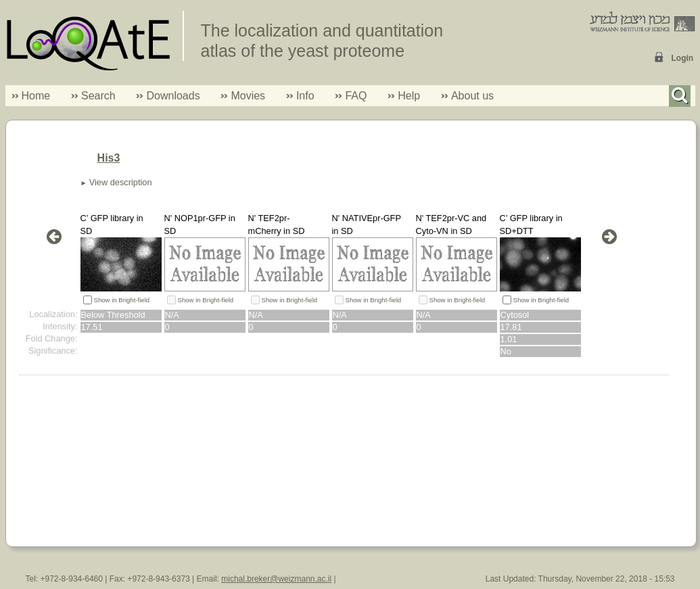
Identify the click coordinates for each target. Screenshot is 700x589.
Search (93, 96)
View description (121, 182)
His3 (109, 158)
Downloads (173, 96)
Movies (248, 96)
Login (683, 58)
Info (300, 96)
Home (36, 96)
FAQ (356, 96)
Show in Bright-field (122, 300)
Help (409, 96)
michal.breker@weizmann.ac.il (276, 579)
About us (472, 96)
